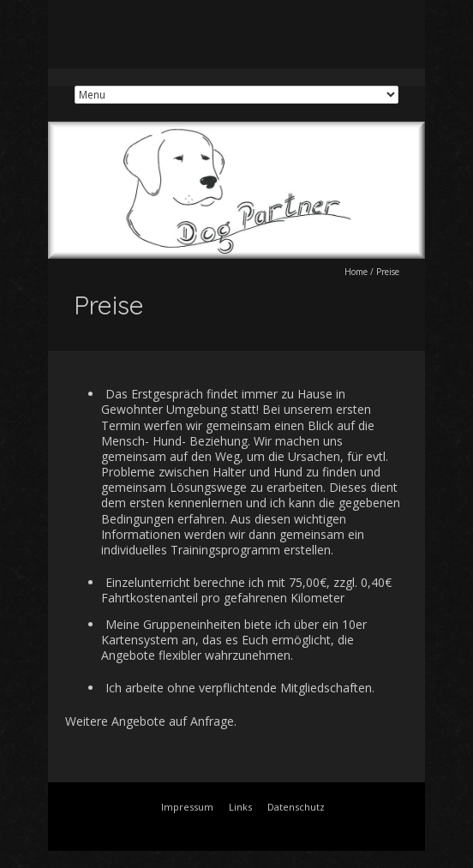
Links (240, 807)
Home (356, 272)
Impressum (187, 807)
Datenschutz (296, 807)
